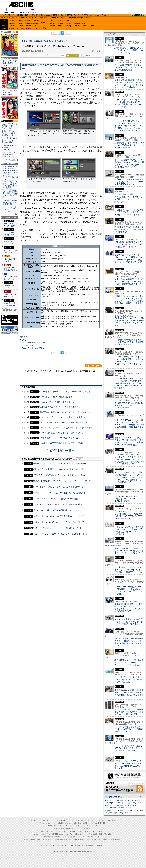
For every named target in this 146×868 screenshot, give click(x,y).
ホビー (62, 15)
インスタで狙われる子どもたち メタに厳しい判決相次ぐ (9, 140)
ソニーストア (49, 230)
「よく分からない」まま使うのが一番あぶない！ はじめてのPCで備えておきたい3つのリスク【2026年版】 (129, 530)
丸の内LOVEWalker (103, 840)
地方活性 (80, 18)
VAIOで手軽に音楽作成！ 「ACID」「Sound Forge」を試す (65, 392)
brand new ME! (87, 829)
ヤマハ (84, 26)
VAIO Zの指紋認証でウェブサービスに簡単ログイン (61, 433)
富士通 (12, 21)
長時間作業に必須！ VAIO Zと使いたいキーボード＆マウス (65, 412)
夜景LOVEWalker (79, 840)
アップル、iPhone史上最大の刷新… (11, 269)
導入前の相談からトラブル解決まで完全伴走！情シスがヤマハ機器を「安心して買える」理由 (129, 712)
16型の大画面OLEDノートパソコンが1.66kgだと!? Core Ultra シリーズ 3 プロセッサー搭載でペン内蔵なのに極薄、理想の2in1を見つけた (129, 425)
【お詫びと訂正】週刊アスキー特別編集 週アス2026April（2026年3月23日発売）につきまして (124, 802)
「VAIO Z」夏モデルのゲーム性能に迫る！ (58, 402)
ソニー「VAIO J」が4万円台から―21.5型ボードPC (57, 528)
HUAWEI (68, 23)
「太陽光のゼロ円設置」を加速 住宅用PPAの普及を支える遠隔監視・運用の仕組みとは (129, 342)
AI (9, 15)
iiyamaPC (28, 21)
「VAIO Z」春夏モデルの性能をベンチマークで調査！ (62, 443)
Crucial (60, 23)
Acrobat (20, 26)
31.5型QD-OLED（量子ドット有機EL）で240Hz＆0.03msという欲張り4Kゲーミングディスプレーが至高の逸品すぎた (129, 608)
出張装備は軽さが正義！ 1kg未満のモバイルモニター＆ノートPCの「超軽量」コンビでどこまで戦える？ (129, 694)
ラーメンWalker (29, 840)
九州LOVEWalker (91, 840)
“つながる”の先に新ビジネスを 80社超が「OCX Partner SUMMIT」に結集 (129, 499)
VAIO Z (26, 74)
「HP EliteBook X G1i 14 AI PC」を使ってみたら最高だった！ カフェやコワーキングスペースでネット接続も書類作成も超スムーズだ (129, 280)
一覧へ (16, 214)
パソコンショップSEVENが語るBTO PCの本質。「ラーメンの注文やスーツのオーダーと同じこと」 (129, 749)
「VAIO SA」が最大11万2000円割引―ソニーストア (57, 510)
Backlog (68, 26)
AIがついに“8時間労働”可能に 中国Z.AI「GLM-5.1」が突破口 (10, 194)
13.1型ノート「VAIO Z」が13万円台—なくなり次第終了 (59, 493)
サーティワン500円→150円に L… (11, 251)
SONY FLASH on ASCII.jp (33, 348)
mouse (20, 21)
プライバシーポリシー (64, 846)
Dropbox (52, 26)
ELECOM (12, 23)
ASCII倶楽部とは (12, 160)
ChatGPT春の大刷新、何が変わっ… (11, 278)
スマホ (86, 15)
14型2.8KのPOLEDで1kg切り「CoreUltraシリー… (10, 147)
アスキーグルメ (34, 18)
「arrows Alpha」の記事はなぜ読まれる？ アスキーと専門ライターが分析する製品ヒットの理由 (129, 212)
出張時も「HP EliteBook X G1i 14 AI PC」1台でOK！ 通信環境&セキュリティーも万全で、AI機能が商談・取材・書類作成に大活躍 (129, 300)
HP (68, 21)
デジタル (35, 15)
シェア (46, 55)
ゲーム (103, 15)
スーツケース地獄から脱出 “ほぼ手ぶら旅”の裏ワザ (10, 209)
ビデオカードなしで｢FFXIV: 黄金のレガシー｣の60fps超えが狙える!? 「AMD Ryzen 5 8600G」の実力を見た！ (129, 765)
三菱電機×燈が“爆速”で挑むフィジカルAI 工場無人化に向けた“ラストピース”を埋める (129, 145)
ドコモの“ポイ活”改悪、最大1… (11, 234)
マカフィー (12, 28)
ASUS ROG (28, 23)
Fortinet (76, 26)
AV (75, 15)
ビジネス (20, 15)
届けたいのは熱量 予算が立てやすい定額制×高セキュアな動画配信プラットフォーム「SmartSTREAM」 (129, 404)
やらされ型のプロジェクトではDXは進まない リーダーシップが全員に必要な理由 (128, 67)
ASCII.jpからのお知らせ (113, 797)
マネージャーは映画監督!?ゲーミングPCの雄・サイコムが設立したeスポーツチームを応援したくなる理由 (129, 590)
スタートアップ (94, 15)
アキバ (80, 15)
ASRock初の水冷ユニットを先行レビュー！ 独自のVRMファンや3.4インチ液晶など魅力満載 (129, 622)
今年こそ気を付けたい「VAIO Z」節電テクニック (61, 438)
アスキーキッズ (6, 18)
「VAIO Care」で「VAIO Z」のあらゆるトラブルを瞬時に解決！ (67, 428)
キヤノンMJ (20, 28)
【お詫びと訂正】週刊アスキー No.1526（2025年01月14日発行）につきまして (125, 812)
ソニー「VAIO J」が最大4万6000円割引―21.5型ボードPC (60, 534)
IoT (13, 15)
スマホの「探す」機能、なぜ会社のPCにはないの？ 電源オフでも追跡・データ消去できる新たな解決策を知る (129, 198)
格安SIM (15, 18)
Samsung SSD (44, 831)
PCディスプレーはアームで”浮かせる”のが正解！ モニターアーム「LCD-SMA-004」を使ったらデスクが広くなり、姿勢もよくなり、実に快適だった (129, 477)
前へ (55, 33)
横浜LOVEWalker (54, 840)
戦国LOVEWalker (116, 840)
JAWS (12, 26)
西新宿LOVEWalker (66, 840)
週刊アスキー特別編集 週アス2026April (10, 63)
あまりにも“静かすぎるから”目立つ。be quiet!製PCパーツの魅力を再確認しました (129, 729)
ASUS (60, 21)
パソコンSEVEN (44, 20)
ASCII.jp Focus (10, 164)
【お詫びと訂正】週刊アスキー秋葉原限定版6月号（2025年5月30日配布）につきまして (124, 807)
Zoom (92, 26)
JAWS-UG (56, 826)
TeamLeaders (54, 18)
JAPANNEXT (28, 28)
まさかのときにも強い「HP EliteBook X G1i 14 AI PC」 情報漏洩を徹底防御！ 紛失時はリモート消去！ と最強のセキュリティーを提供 (129, 320)
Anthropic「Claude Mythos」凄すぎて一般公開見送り (10, 202)
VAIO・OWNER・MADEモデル (35, 342)
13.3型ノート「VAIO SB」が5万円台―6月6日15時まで (59, 504)
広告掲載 (99, 846)
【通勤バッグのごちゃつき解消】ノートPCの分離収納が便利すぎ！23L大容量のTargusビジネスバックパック (129, 103)
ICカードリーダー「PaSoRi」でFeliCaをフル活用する (63, 417)
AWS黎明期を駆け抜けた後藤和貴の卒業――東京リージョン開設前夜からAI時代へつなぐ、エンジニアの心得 (129, 642)
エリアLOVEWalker (41, 840)
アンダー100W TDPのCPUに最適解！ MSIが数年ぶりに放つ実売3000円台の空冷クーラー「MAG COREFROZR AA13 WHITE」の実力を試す (129, 383)
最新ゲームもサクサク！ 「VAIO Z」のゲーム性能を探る (60, 463)
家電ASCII (24, 18)
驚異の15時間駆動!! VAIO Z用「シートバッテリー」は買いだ (62, 481)
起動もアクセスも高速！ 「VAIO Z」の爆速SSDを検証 (59, 469)
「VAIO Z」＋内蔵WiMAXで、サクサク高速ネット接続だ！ (61, 475)
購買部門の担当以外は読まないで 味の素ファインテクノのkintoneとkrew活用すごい (130, 229)
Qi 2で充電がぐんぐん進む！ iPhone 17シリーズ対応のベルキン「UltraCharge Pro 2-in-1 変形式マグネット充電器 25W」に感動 (129, 260)
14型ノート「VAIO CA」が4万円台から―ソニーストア (59, 516)
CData (60, 26)
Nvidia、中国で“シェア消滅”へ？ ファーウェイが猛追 (9, 126)
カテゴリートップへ (93, 366)
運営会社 (78, 846)
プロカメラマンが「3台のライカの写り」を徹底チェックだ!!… (10, 133)
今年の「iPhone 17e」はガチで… (10, 295)
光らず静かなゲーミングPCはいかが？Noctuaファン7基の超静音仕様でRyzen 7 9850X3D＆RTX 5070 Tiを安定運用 (129, 515)
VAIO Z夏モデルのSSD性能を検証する (56, 397)
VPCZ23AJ (28, 234)
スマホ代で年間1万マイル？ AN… (10, 304)
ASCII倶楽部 (138, 15)
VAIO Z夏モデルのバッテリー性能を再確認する (60, 407)
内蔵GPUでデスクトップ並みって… (11, 287)
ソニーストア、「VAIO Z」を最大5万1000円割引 (56, 499)
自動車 (55, 15)
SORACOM (65, 831)
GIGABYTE (36, 23)
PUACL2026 (88, 18)
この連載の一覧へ (61, 451)
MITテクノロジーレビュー (93, 837)
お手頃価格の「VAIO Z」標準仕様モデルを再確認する (58, 487)
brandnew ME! (44, 28)
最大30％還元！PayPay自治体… (10, 243)
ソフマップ (36, 28)
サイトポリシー (48, 846)
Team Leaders (74, 834)
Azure (36, 26)
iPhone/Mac (46, 15)
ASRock (52, 23)
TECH (27, 15)
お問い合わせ (88, 846)
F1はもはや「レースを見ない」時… (11, 260)
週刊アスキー (44, 18)
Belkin (84, 23)
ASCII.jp (21, 4)
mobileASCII (80, 837)
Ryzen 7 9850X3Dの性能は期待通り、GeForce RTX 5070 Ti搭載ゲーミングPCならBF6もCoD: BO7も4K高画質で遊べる (10, 173)
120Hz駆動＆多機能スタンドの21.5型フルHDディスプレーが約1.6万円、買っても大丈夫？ (128, 244)
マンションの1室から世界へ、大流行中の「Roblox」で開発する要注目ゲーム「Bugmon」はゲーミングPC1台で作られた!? (129, 163)
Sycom (36, 21)
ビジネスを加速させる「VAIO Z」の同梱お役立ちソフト (63, 423)
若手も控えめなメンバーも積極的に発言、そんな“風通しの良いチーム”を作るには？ (129, 679)
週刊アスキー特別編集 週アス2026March (10, 93)
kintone (28, 26)
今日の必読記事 (49, 837)
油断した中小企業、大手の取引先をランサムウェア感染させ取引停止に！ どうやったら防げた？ (129, 551)
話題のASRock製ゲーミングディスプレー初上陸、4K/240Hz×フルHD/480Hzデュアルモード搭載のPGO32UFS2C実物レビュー (129, 441)
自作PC (69, 15)
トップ (4, 15)
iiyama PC (69, 823)
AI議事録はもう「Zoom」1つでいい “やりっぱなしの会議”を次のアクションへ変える (129, 50)
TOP (31, 820)
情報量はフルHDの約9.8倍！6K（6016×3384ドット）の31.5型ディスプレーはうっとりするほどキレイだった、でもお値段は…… (129, 84)
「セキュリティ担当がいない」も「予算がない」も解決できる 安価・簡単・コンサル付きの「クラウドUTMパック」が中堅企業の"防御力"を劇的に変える (129, 126)
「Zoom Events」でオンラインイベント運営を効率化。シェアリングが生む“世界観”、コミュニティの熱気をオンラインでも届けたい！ (129, 361)
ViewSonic (76, 23)
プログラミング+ (66, 18)
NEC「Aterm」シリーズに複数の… (11, 225)
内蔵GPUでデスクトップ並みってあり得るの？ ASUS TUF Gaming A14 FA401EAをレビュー (129, 182)
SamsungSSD (43, 23)
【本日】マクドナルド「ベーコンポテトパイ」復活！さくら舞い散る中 (10, 185)
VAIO (24, 340)
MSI (52, 21)
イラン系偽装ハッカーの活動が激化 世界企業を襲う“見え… (10, 154)
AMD (20, 23)
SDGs (74, 18)
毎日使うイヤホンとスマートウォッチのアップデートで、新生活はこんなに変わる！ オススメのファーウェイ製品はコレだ (129, 461)
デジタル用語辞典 (70, 837)
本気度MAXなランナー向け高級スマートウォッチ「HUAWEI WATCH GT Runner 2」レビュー (129, 662)
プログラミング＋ (85, 834)
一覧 (63, 56)
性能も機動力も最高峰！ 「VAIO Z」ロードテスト (43, 41)
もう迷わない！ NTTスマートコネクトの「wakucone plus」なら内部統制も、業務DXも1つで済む (129, 570)
